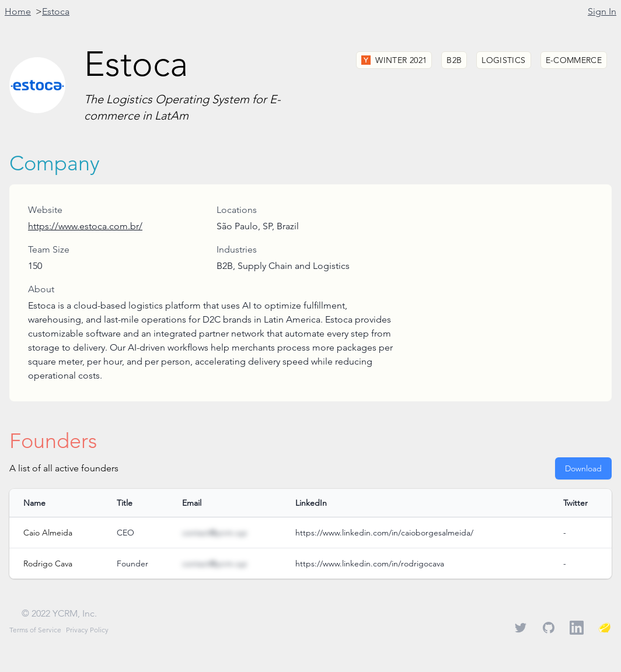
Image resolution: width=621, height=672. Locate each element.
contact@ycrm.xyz (214, 533)
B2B (454, 60)
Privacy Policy (87, 630)
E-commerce (574, 60)
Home (18, 11)
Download (583, 468)
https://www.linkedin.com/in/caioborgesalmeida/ (384, 533)
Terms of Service (35, 630)
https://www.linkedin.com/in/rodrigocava (370, 563)
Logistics (503, 60)
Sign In (602, 11)
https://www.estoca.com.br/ (85, 226)
